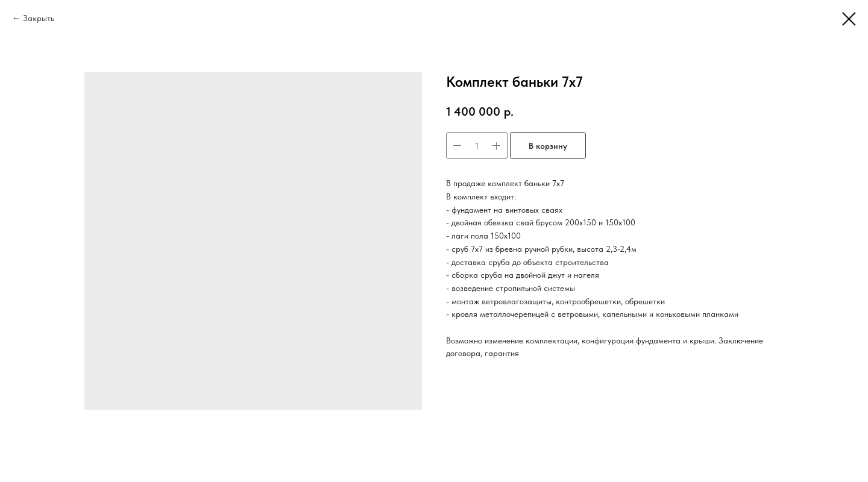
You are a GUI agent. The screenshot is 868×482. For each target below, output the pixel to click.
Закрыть (39, 18)
